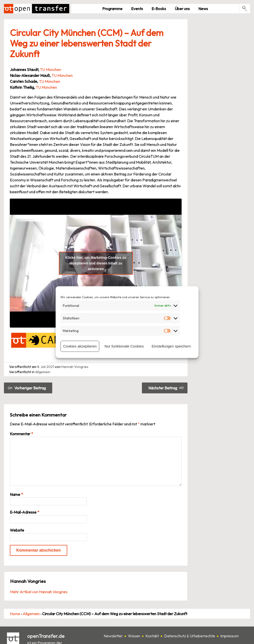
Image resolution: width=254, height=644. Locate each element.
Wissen (134, 636)
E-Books (159, 9)
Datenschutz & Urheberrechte (190, 636)
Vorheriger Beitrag (30, 388)
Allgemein (43, 372)
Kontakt (152, 636)
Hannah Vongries (75, 367)
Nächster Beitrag (163, 388)
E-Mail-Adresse (25, 512)
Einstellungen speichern (171, 346)
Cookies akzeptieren (80, 346)
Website (17, 530)
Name (16, 494)
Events (137, 9)
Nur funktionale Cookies (124, 346)
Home (15, 614)
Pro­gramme (112, 9)
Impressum (229, 636)
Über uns (182, 9)
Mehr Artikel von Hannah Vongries (39, 592)
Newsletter (113, 636)
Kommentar (21, 434)
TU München (51, 70)
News (203, 9)
